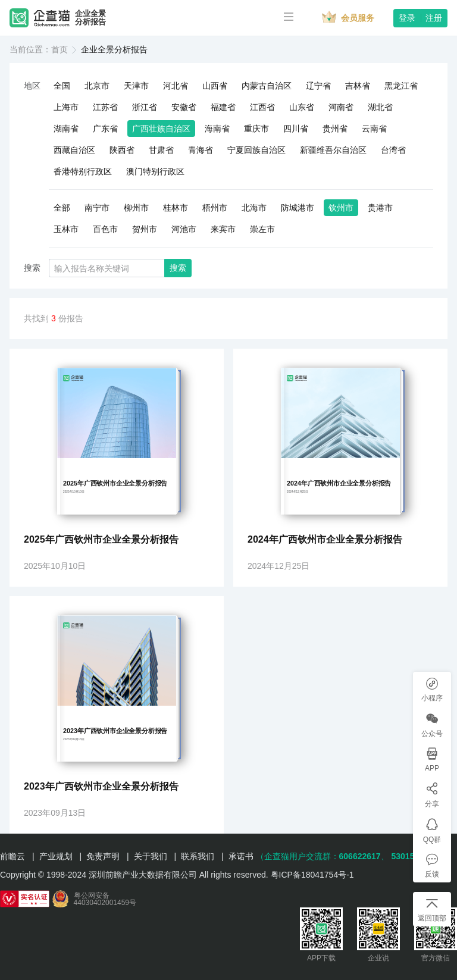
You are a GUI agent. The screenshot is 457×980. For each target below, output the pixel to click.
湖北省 (380, 107)
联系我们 (198, 856)
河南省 (341, 107)
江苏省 (105, 107)
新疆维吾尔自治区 (333, 150)
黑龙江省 (401, 86)
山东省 (302, 107)
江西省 (262, 107)
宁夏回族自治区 (256, 150)
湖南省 (66, 129)
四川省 (296, 129)
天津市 (136, 86)
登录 (407, 18)
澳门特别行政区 (155, 171)
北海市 (254, 208)
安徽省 (184, 107)
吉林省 (358, 86)
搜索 (178, 268)
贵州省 (335, 129)
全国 (62, 86)
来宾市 (223, 229)
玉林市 (66, 229)
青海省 (201, 150)
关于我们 (151, 856)
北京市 (97, 86)
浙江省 (145, 107)
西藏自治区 (74, 150)
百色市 (105, 229)
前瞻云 (12, 856)
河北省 (176, 86)
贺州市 (145, 229)
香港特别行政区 (83, 171)
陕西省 (122, 150)
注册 (434, 18)
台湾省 (393, 150)
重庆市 (256, 129)
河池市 (184, 229)
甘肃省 (161, 150)
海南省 (217, 129)
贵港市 (380, 208)
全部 (62, 208)
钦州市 (341, 208)
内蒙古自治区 (267, 86)
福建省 (223, 107)
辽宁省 (318, 86)
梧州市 (215, 208)
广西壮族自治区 (161, 129)
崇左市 (262, 229)
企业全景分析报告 (90, 18)
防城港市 (298, 208)
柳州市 (136, 208)
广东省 (105, 129)
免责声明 (103, 856)
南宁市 (97, 208)
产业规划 (56, 856)
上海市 (66, 107)
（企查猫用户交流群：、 (323, 856)
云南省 (374, 129)
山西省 (215, 86)
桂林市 (176, 208)
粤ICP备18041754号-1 (312, 875)
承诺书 (241, 856)
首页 (60, 49)
